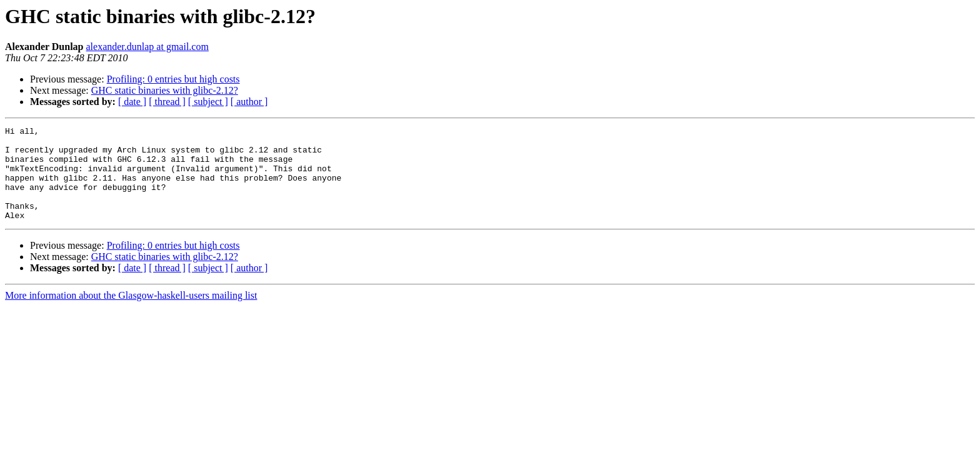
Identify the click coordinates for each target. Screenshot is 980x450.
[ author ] (249, 102)
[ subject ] (208, 102)
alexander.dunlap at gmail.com (147, 47)
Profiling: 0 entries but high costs (173, 79)
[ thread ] (167, 102)
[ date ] (132, 102)
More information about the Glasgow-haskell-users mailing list (131, 314)
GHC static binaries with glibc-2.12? (165, 90)
